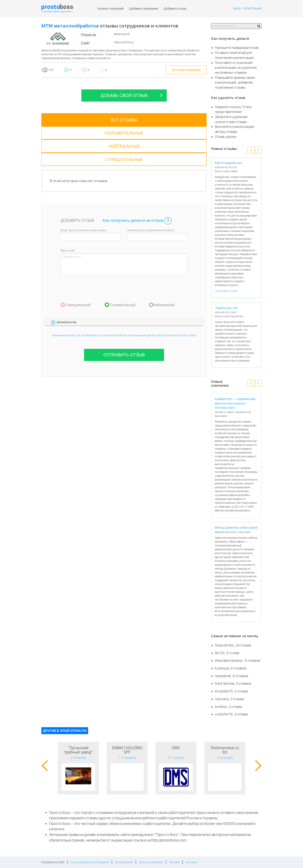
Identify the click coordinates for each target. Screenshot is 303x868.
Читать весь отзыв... (227, 291)
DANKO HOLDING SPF (127, 750)
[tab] (59, 120)
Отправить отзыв (124, 315)
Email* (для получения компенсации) (83, 191)
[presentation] (90, 249)
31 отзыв (176, 757)
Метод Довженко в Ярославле (236, 528)
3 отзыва (78, 757)
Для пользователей (151, 862)
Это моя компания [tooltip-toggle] (186, 70)
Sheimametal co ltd (225, 750)
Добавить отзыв (175, 9)
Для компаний (124, 862)
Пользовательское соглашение (90, 862)
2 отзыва (225, 757)
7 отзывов (127, 757)
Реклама (174, 862)
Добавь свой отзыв (132, 95)
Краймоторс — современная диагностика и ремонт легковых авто (235, 403)
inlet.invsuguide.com (228, 163)
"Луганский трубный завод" (78, 750)
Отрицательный (78, 265)
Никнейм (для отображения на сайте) (150, 191)
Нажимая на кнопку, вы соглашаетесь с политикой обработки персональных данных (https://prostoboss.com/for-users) (124, 296)
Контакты (191, 862)
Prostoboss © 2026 (53, 862)
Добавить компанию (144, 9)
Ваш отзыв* (68, 211)
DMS (176, 748)
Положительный (123, 265)
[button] (124, 283)
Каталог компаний (111, 9)
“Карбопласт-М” (226, 308)
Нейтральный (164, 265)
